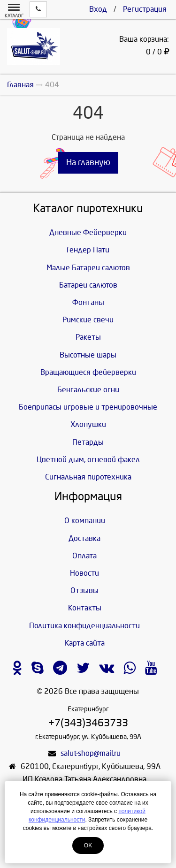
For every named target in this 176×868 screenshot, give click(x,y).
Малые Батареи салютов (88, 268)
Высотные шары (88, 355)
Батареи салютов (88, 285)
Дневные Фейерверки (88, 232)
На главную (88, 163)
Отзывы (84, 590)
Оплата (84, 556)
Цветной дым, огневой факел (88, 460)
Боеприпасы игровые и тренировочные (88, 407)
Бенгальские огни (88, 390)
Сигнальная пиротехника (88, 477)
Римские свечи (88, 320)
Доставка (84, 538)
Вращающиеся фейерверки (88, 372)
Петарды (88, 442)
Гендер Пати (88, 250)
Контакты (85, 608)
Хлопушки (88, 424)
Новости (84, 573)
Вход (98, 9)
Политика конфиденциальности (84, 626)
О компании (85, 521)
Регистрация (145, 9)
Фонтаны (88, 302)
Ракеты (88, 337)
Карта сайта (85, 643)
